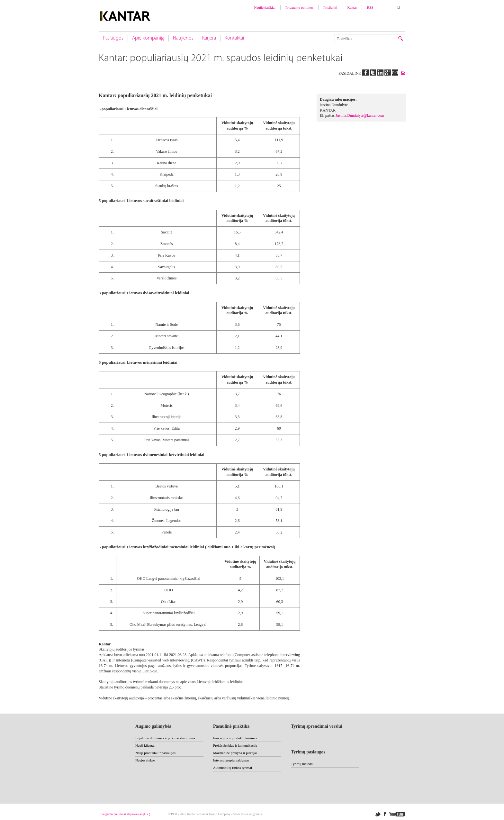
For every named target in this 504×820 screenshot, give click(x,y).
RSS (370, 7)
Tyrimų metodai (302, 764)
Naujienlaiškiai (265, 7)
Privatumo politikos (299, 7)
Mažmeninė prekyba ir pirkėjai (235, 753)
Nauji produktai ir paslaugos (155, 753)
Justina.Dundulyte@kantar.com (360, 115)
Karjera (209, 38)
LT (399, 8)
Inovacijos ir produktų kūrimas (235, 738)
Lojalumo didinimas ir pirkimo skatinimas (165, 738)
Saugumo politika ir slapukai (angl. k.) (125, 814)
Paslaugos (113, 38)
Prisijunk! (330, 7)
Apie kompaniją (148, 38)
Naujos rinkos (145, 760)
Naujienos (183, 38)
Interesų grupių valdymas (231, 760)
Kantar (352, 7)
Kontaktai (234, 38)
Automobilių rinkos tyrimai (233, 768)
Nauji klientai (145, 745)
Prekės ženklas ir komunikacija (235, 745)
